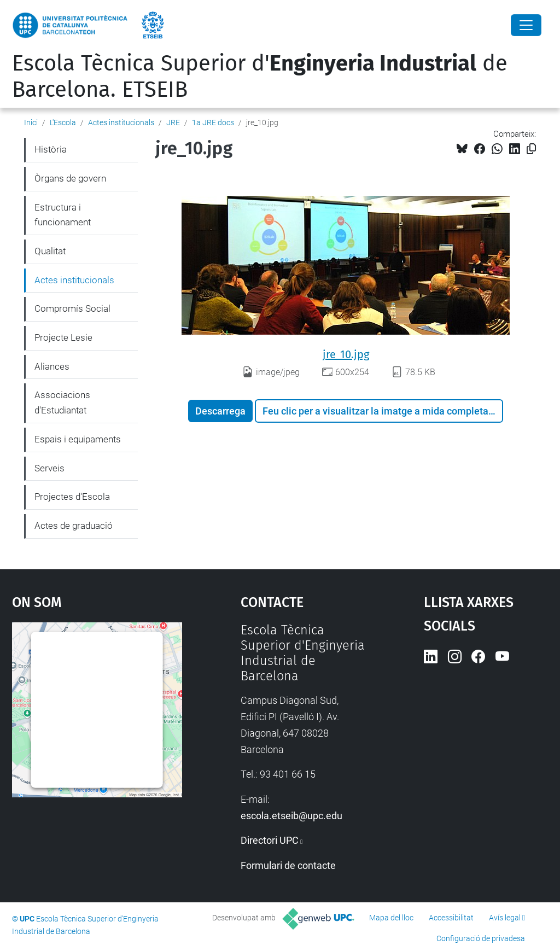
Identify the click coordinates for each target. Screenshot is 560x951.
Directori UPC (270, 840)
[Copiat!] (531, 149)
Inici (31, 122)
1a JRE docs (213, 122)
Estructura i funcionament (63, 215)
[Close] (526, 25)
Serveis (49, 468)
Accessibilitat (451, 918)
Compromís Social (72, 308)
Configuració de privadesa (481, 938)
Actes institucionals (121, 122)
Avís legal (505, 918)
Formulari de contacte (288, 865)
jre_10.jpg (346, 354)
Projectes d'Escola (72, 497)
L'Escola (63, 122)
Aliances (52, 366)
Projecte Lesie (63, 337)
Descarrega (220, 411)
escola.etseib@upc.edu (291, 816)
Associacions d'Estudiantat (62, 402)
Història (51, 149)
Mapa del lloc (391, 918)
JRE (173, 122)
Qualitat (50, 251)
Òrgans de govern (70, 178)
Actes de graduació (74, 526)
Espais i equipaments (78, 439)
